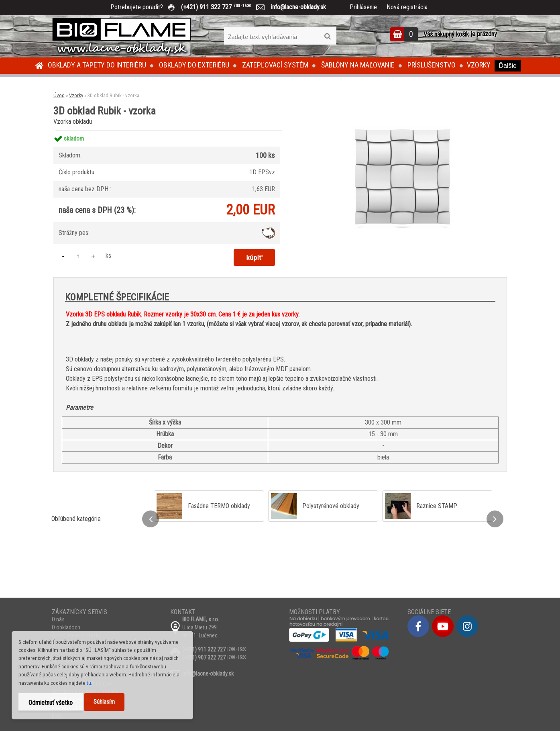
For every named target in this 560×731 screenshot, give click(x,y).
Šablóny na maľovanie (358, 65)
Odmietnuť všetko (51, 703)
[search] (327, 37)
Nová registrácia (407, 7)
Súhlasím (104, 702)
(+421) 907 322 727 (204, 657)
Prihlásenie (363, 7)
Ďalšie (507, 66)
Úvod (59, 95)
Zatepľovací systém (275, 65)
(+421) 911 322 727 (222, 7)
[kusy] (79, 256)
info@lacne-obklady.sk (295, 7)
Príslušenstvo (432, 65)
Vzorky (479, 65)
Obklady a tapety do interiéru (97, 65)
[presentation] (151, 519)
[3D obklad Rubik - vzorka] (401, 130)
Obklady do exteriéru (194, 65)
